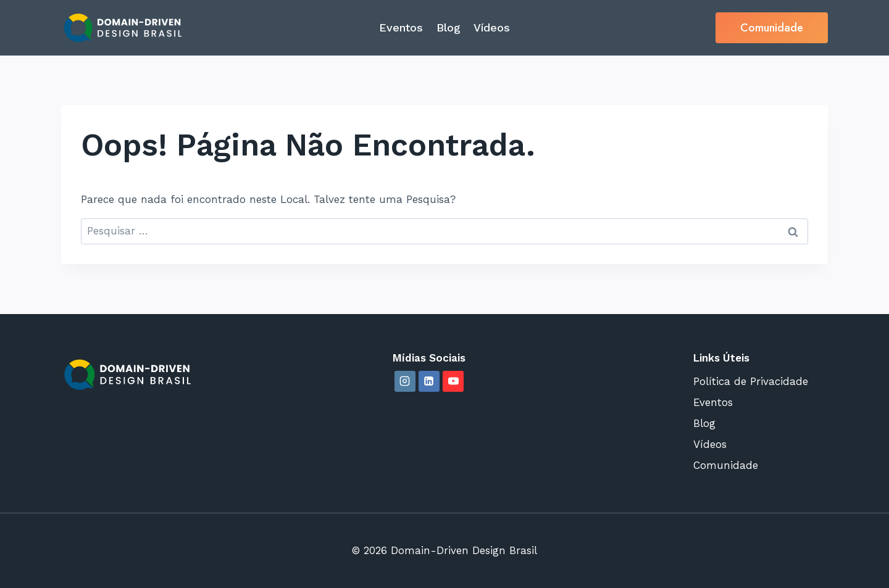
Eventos (401, 27)
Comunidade (772, 28)
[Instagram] (405, 381)
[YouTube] (453, 381)
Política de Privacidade (751, 381)
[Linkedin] (429, 381)
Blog (449, 27)
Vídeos (492, 27)
